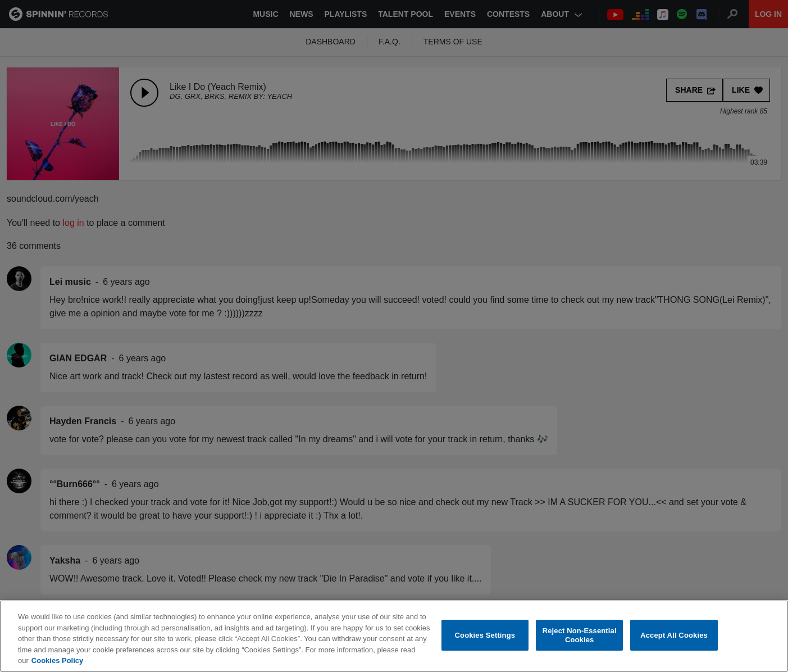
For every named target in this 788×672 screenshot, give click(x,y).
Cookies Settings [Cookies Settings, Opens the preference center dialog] (485, 636)
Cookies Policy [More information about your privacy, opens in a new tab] (57, 662)
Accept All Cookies (674, 636)
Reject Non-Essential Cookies (580, 636)
